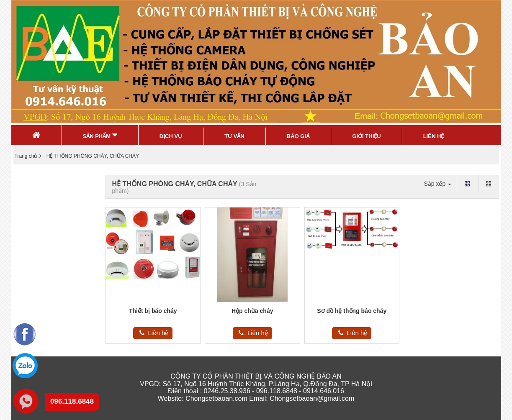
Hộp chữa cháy (252, 311)
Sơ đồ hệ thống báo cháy (352, 311)
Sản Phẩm (100, 135)
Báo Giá (298, 136)
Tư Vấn (234, 136)
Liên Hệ (434, 136)
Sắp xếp (437, 184)
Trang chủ (26, 156)
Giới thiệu (366, 136)
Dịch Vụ (171, 136)
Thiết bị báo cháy (153, 311)
